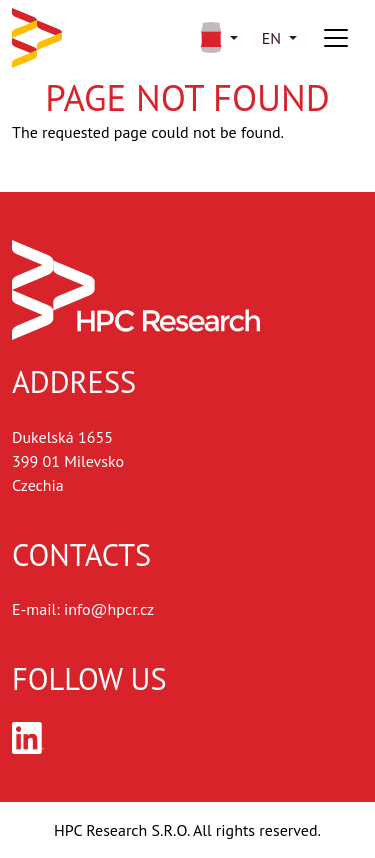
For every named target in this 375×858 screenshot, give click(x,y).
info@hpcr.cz (109, 609)
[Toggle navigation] (336, 38)
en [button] (271, 38)
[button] (215, 38)
